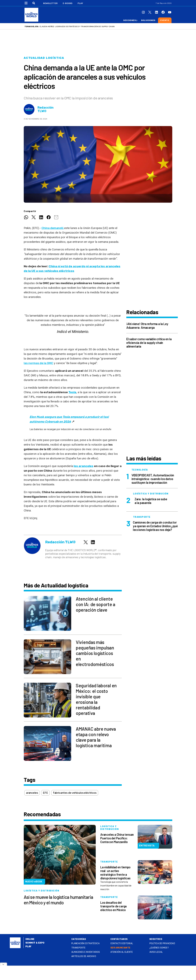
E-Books (68, 3)
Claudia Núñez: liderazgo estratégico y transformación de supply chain (77, 26)
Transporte (78, 948)
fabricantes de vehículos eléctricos (75, 793)
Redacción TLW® (46, 109)
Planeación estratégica (85, 943)
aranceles (32, 793)
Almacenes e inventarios (86, 952)
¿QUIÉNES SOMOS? (159, 948)
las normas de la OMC (38, 363)
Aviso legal (156, 952)
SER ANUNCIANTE (120, 948)
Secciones (130, 20)
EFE (45, 793)
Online (30, 939)
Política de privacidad (162, 943)
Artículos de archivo (84, 956)
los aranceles (84, 466)
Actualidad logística (44, 58)
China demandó (53, 228)
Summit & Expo (35, 943)
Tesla (72, 392)
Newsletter (50, 3)
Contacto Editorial (122, 943)
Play (80, 3)
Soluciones (148, 20)
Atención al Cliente (122, 952)
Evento (165, 20)
